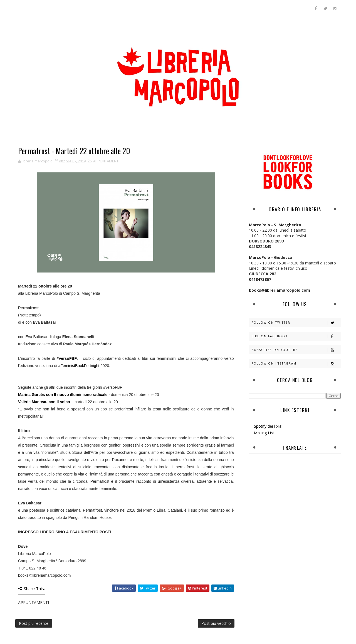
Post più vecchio (216, 623)
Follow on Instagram (296, 364)
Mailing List (264, 433)
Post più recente (34, 623)
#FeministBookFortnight (79, 366)
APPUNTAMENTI (106, 161)
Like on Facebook (296, 336)
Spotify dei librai (268, 426)
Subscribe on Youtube (296, 350)
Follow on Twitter (296, 323)
